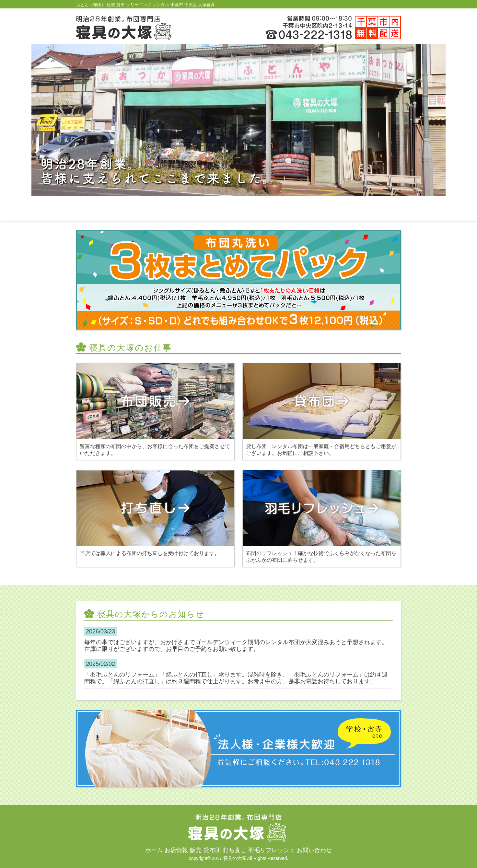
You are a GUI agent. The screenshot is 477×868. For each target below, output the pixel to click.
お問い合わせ (378, 211)
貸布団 (238, 211)
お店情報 (146, 211)
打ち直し (285, 211)
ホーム (99, 211)
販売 (192, 211)
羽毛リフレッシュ (331, 211)
